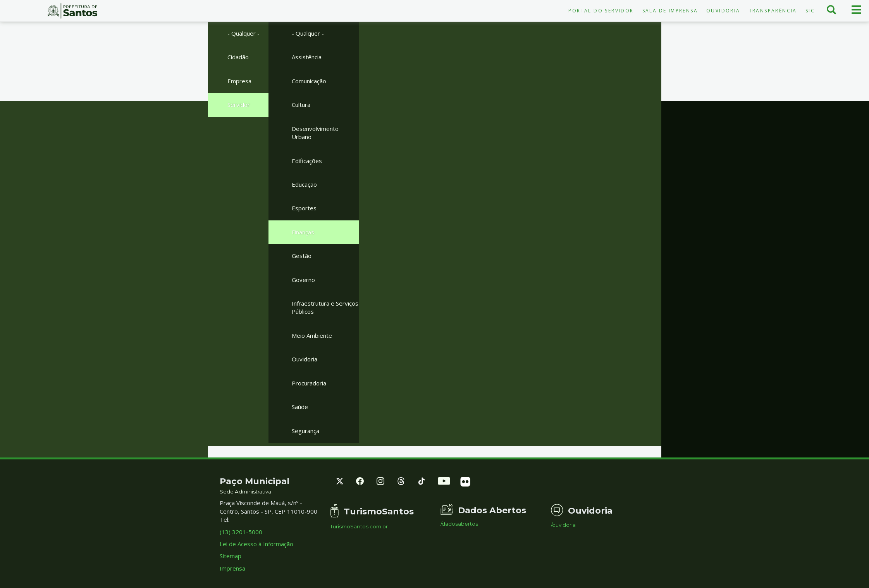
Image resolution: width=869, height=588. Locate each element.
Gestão (302, 256)
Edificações (307, 161)
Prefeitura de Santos (72, 11)
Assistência (307, 57)
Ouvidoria (723, 11)
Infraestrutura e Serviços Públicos (325, 307)
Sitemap (231, 556)
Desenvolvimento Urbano (315, 133)
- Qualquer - (243, 33)
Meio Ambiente (312, 335)
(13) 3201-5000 (241, 532)
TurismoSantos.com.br (359, 527)
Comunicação (309, 81)
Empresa (239, 81)
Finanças (303, 232)
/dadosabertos (459, 524)
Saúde (300, 407)
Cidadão (238, 57)
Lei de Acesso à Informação (256, 544)
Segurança (305, 431)
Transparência (773, 11)
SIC (810, 11)
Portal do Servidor (601, 11)
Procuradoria (309, 383)
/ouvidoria (563, 525)
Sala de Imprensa (670, 11)
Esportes (304, 208)
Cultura (301, 105)
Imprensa (232, 568)
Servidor (239, 105)
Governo (303, 280)
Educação (304, 184)
